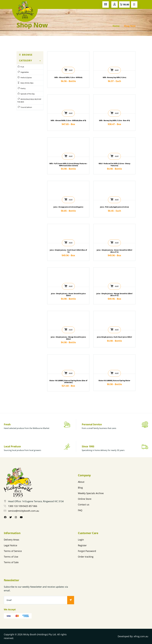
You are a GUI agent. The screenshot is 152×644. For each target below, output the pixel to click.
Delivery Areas (12, 540)
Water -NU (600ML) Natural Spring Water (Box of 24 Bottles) (68, 382)
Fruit (21, 67)
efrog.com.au (141, 636)
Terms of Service (13, 551)
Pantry (21, 88)
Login (81, 540)
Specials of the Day (26, 94)
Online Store (85, 499)
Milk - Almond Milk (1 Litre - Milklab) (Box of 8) (68, 121)
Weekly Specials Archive (91, 493)
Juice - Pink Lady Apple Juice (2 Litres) (114, 207)
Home (116, 26)
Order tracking (86, 557)
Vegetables (23, 72)
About (81, 482)
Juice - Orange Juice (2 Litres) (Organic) (68, 207)
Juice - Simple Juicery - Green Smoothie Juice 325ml (68, 295)
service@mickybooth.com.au (24, 511)
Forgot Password (87, 551)
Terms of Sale (11, 562)
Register (82, 545)
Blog (80, 488)
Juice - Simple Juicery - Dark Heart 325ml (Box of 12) (68, 251)
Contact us (84, 504)
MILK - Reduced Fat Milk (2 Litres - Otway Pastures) (114, 165)
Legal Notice (10, 545)
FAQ (80, 510)
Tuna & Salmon (25, 107)
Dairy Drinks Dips (25, 83)
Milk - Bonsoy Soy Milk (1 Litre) (114, 78)
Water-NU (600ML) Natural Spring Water (114, 381)
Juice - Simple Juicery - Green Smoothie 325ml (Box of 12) (114, 251)
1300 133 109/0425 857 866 (23, 506)
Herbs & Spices (25, 77)
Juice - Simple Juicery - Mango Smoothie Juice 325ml (68, 338)
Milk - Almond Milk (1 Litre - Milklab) (68, 78)
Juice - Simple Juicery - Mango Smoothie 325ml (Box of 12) (114, 295)
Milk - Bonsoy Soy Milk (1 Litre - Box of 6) (114, 121)
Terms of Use (11, 557)
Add (68, 70)
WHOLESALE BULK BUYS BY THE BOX (29, 100)
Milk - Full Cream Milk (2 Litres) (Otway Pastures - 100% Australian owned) (68, 165)
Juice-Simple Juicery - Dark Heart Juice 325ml (114, 337)
